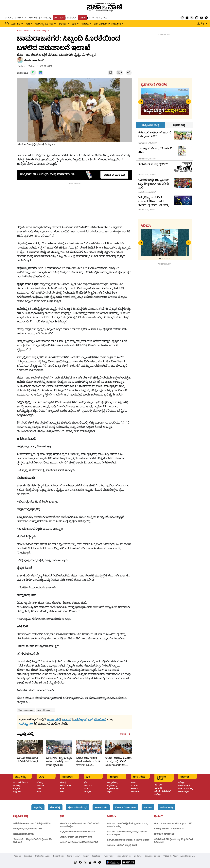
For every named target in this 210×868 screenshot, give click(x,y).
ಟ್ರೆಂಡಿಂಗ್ (158, 816)
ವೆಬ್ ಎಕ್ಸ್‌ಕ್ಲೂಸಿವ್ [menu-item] (102, 24)
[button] (38, 807)
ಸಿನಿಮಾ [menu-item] (50, 24)
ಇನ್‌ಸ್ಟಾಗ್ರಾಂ (26, 724)
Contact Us (28, 856)
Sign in (202, 23)
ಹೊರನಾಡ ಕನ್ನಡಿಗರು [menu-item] (98, 18)
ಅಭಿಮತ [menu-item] (63, 24)
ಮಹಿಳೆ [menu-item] (82, 18)
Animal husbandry (46, 710)
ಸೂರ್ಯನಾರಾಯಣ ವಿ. (34, 60)
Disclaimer (138, 856)
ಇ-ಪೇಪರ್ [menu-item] (71, 18)
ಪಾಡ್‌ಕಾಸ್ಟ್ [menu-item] (46, 18)
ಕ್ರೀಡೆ (62, 816)
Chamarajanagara (26, 710)
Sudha (70, 856)
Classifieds (96, 856)
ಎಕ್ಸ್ (90, 719)
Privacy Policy (108, 856)
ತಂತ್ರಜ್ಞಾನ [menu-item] (117, 24)
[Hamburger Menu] (7, 24)
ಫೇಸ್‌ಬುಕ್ (100, 719)
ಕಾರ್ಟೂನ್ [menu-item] (21, 18)
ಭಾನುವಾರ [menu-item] (59, 18)
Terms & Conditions (124, 856)
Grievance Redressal (153, 856)
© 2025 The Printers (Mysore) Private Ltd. (179, 856)
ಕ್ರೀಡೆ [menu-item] (74, 24)
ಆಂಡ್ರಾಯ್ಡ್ (54, 719)
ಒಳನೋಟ (112, 816)
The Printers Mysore (43, 856)
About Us (17, 856)
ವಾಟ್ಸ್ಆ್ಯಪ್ (80, 719)
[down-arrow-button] (22, 24)
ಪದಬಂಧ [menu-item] (9, 18)
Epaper (86, 856)
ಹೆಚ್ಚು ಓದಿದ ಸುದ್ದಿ (20, 816)
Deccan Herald (59, 856)
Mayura (78, 856)
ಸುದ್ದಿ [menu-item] (28, 24)
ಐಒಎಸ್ (66, 719)
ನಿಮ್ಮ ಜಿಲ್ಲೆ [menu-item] (16, 24)
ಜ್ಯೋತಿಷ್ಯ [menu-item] (40, 24)
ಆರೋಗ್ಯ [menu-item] (33, 18)
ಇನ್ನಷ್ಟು (125, 734)
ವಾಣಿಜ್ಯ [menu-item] (85, 24)
